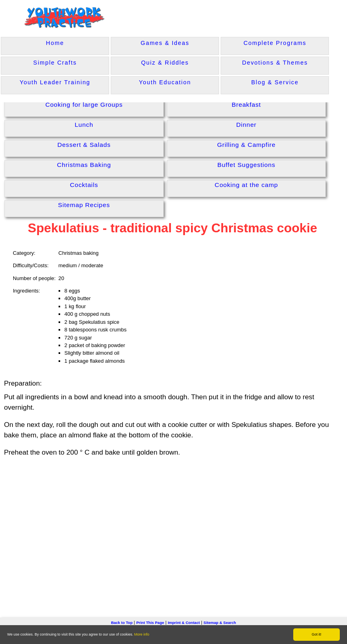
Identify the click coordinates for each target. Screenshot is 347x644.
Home (55, 43)
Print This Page (150, 623)
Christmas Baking (84, 165)
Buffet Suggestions (247, 165)
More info (142, 634)
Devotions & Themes (275, 63)
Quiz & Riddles (165, 63)
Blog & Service (275, 82)
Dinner (247, 125)
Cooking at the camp (246, 185)
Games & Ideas (165, 43)
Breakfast (247, 105)
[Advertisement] (174, 525)
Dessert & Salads (84, 145)
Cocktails (84, 185)
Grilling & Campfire (246, 145)
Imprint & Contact (184, 623)
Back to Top (122, 623)
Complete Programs (275, 43)
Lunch (84, 125)
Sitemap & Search (220, 623)
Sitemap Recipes (84, 205)
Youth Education (165, 82)
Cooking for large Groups (84, 105)
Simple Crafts (55, 63)
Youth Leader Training (55, 82)
